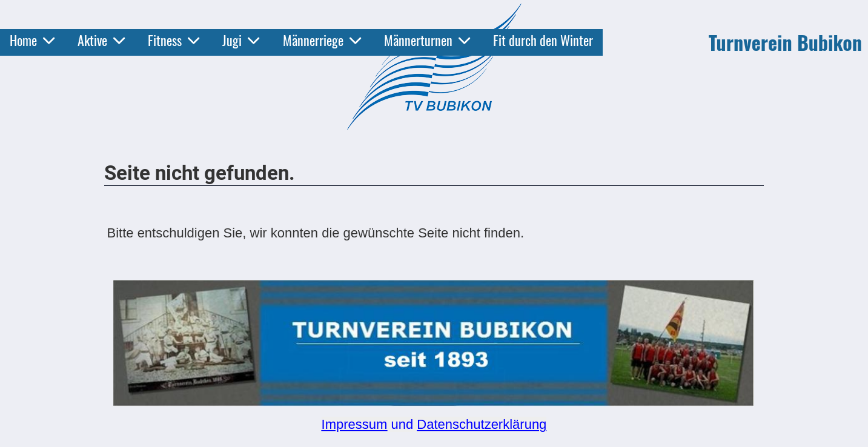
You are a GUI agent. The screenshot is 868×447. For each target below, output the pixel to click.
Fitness (174, 40)
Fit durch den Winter (543, 40)
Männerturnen (427, 40)
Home (32, 40)
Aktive (101, 40)
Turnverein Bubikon (785, 42)
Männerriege (322, 40)
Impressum (355, 424)
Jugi (241, 40)
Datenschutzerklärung (482, 424)
